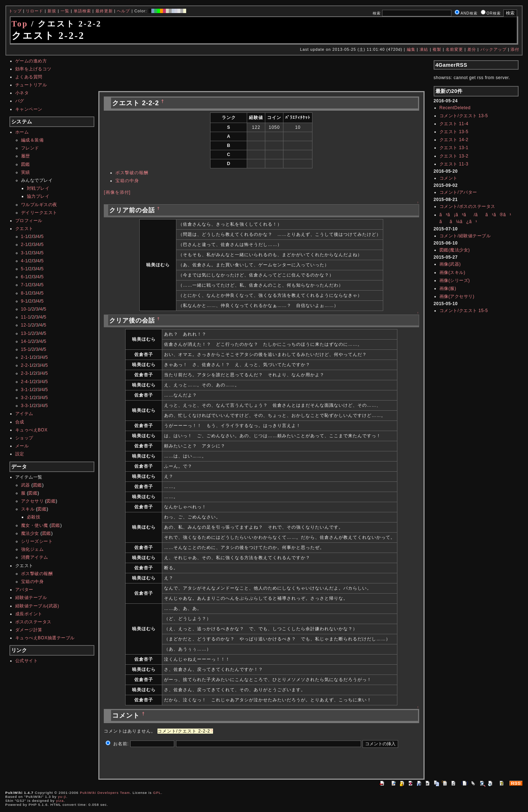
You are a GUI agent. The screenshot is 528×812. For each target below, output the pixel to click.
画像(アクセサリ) (457, 296)
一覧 (65, 11)
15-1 (26, 349)
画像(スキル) (453, 272)
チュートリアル (31, 85)
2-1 (24, 245)
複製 (437, 49)
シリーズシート (37, 541)
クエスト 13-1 (454, 148)
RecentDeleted (455, 108)
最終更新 (104, 11)
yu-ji (62, 797)
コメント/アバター (458, 192)
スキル (28, 509)
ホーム (22, 132)
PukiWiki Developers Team (105, 793)
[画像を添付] (117, 192)
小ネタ (22, 93)
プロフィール (29, 221)
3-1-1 (27, 390)
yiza (60, 801)
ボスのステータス (33, 622)
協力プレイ (38, 196)
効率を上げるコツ (33, 69)
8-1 (24, 293)
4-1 (24, 261)
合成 (20, 422)
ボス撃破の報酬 (37, 574)
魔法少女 (30, 533)
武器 (26, 485)
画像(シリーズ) (455, 280)
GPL (157, 793)
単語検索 (82, 11)
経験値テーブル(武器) (37, 606)
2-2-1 (27, 365)
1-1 (24, 237)
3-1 (24, 253)
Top (20, 24)
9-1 (24, 301)
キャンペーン (29, 109)
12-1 (26, 325)
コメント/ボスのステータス (467, 206)
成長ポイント (29, 614)
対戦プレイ (38, 188)
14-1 (26, 341)
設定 (20, 454)
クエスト (24, 229)
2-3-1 (27, 373)
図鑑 (26, 164)
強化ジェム (32, 549)
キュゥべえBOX (31, 430)
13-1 (26, 333)
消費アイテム (35, 557)
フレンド (30, 148)
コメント (449, 178)
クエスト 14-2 (454, 140)
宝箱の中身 (32, 582)
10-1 (26, 309)
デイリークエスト (39, 213)
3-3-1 (27, 406)
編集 (411, 49)
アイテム (24, 414)
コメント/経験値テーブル (465, 236)
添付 (515, 49)
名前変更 (454, 49)
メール (22, 446)
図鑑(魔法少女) (455, 250)
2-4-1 (27, 382)
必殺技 (34, 517)
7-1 (24, 285)
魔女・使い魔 (35, 525)
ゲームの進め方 (31, 61)
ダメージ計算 (29, 630)
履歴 (26, 156)
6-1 (24, 277)
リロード (34, 11)
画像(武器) (450, 264)
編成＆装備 (32, 140)
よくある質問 (29, 77)
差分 (472, 49)
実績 (26, 172)
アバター (24, 590)
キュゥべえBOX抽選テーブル (45, 638)
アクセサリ (32, 501)
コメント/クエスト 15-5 (464, 311)
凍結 (424, 49)
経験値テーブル (31, 598)
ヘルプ (123, 11)
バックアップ (494, 49)
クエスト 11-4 (454, 124)
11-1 (26, 317)
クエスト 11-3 (454, 164)
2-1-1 (27, 357)
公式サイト (27, 661)
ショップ (24, 438)
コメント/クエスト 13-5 (464, 116)
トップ (15, 11)
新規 (52, 11)
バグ (20, 101)
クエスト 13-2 (454, 156)
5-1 (24, 269)
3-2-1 (27, 398)
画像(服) (448, 288)
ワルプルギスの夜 (39, 205)
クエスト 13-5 (454, 132)
